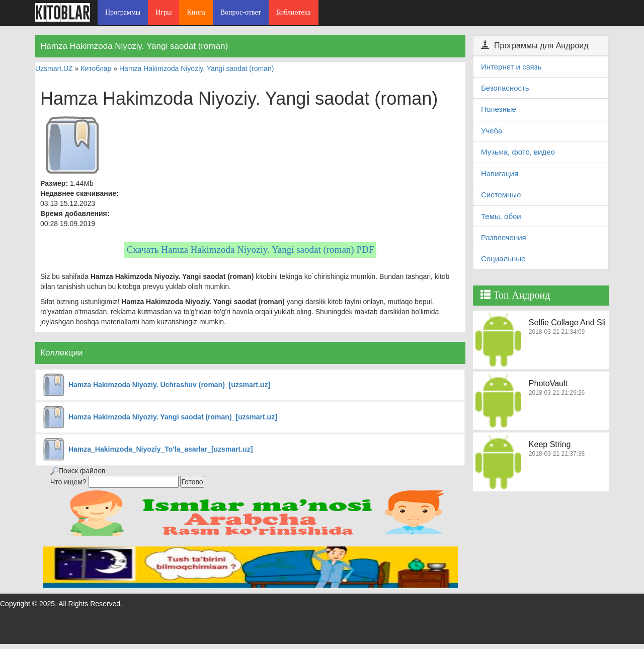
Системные (501, 195)
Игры (164, 12)
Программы (123, 12)
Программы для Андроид (535, 46)
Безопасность (505, 88)
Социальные (503, 259)
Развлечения (504, 237)
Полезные (499, 109)
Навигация (500, 173)
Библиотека (294, 12)
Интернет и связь (511, 67)
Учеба (492, 131)
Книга (196, 12)
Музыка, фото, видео (518, 152)
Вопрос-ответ (241, 12)
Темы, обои (501, 216)
